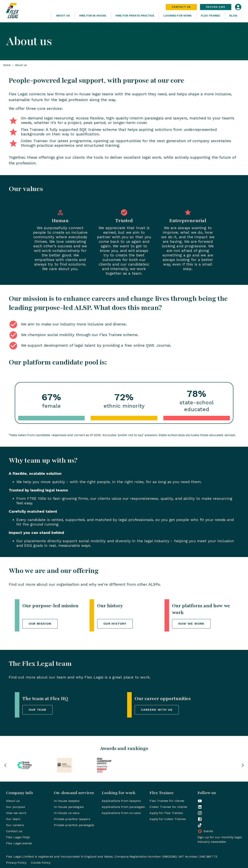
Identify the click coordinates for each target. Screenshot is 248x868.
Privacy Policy (16, 863)
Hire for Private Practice (135, 16)
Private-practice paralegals (74, 825)
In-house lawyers (67, 801)
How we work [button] (191, 624)
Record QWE (216, 7)
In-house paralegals (69, 807)
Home (7, 65)
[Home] (27, 11)
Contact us (14, 831)
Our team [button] (37, 710)
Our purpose (16, 807)
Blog (233, 16)
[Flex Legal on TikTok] (200, 825)
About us (13, 801)
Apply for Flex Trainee (166, 813)
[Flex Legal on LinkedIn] (200, 807)
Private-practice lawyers (72, 819)
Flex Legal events (19, 843)
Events (205, 831)
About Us (63, 16)
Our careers (15, 825)
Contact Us (181, 7)
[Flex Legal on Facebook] (200, 819)
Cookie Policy (41, 863)
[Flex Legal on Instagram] (200, 813)
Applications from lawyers (121, 801)
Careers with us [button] (157, 710)
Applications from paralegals (123, 807)
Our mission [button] (40, 624)
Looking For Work (178, 16)
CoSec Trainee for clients (168, 807)
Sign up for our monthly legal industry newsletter (220, 839)
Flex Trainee (211, 16)
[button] (5, 765)
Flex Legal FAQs (18, 837)
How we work (16, 813)
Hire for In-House (93, 16)
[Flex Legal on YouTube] (200, 801)
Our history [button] (115, 624)
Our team (13, 819)
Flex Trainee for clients (167, 801)
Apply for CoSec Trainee (168, 819)
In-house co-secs (67, 813)
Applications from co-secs (121, 813)
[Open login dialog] (238, 7)
